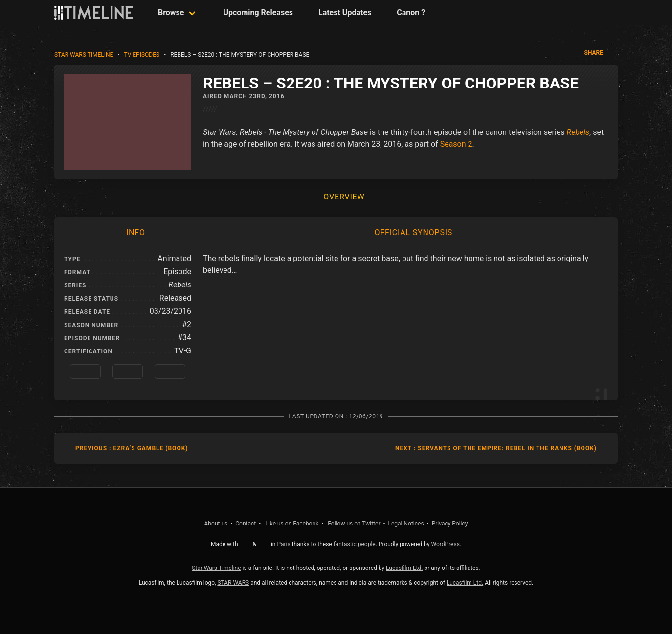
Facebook (292, 524)
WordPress (446, 544)
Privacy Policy (450, 524)
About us (216, 524)
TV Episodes (142, 55)
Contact (246, 524)
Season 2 (456, 144)
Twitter (354, 524)
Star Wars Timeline (84, 55)
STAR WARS (233, 583)
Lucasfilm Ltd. (404, 568)
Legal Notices (406, 524)
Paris (283, 544)
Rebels (578, 132)
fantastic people (355, 544)
